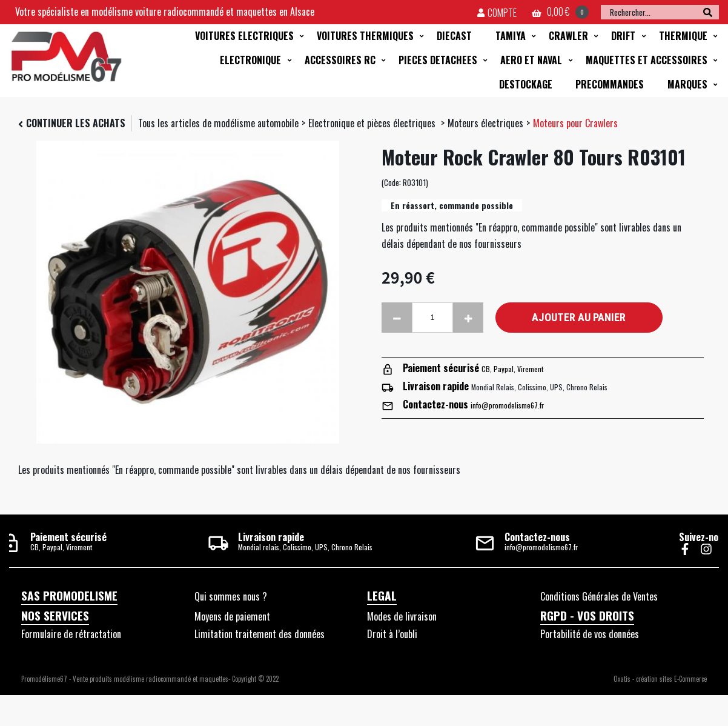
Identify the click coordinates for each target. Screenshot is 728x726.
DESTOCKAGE (526, 84)
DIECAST (454, 36)
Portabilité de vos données (590, 634)
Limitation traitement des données (260, 634)
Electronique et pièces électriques (373, 123)
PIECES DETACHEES (438, 60)
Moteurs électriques (485, 123)
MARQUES (687, 84)
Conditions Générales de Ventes (599, 596)
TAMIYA (511, 36)
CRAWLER (568, 36)
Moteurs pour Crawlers (575, 123)
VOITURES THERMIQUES (365, 36)
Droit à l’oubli (392, 634)
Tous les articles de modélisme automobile (218, 123)
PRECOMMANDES (610, 84)
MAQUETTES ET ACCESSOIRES (647, 60)
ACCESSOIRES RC (340, 60)
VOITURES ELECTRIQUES (244, 36)
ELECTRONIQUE (250, 60)
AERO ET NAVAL (531, 60)
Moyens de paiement (232, 616)
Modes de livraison (402, 616)
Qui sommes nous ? (231, 596)
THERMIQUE (683, 36)
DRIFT (623, 36)
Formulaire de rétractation (71, 634)
